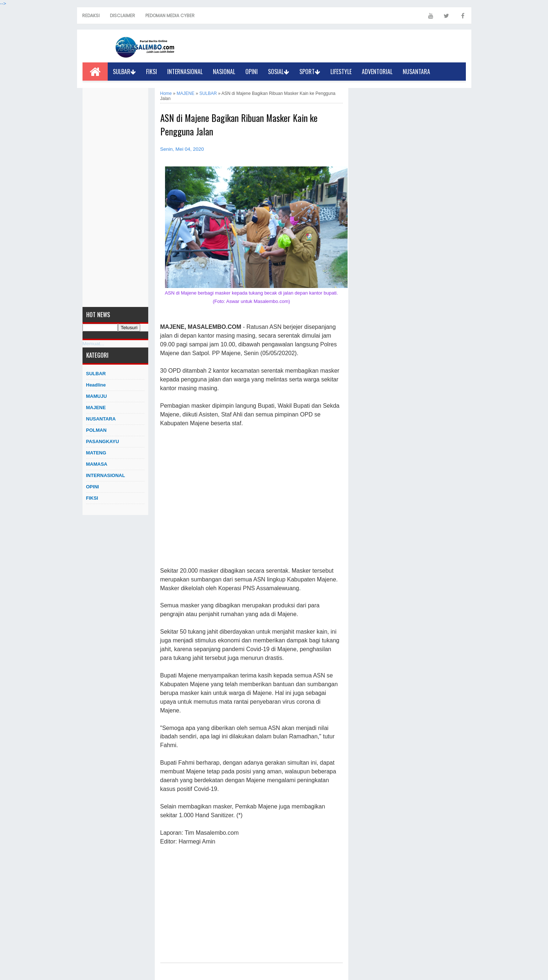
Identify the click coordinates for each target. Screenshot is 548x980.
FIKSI (152, 72)
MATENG (96, 453)
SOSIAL (279, 72)
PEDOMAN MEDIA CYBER (170, 16)
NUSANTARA (416, 72)
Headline (96, 385)
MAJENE (96, 408)
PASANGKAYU (103, 441)
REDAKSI (91, 16)
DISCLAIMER (122, 16)
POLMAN (96, 430)
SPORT (310, 72)
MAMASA (97, 464)
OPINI (252, 72)
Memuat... (93, 344)
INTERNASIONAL (185, 72)
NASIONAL (224, 72)
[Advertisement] (115, 197)
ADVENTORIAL (377, 72)
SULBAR (124, 72)
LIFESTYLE (341, 72)
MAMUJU (97, 396)
